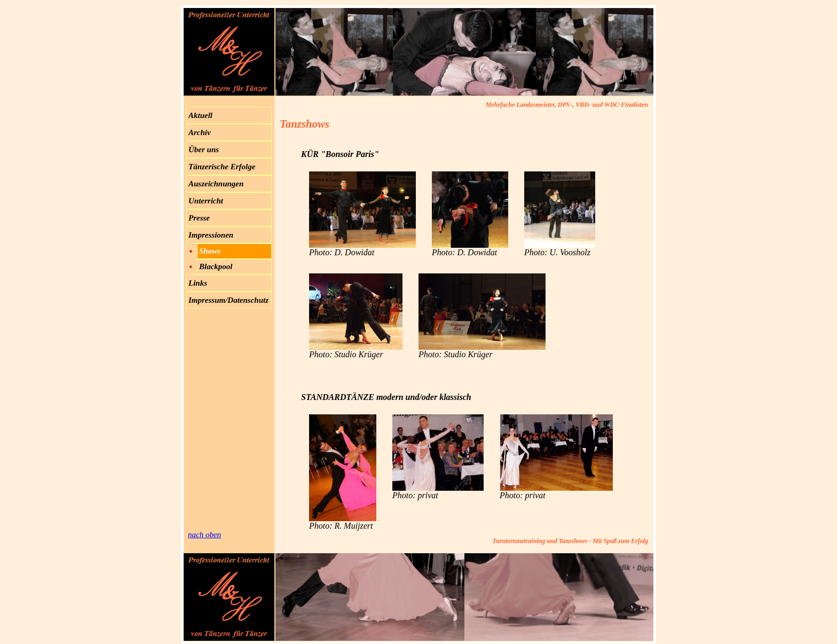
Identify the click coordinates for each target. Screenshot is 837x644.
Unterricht (206, 201)
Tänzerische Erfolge (222, 167)
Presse (199, 218)
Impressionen (211, 235)
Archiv (200, 132)
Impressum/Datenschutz (228, 300)
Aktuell (200, 115)
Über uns (204, 150)
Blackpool (216, 266)
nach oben (204, 535)
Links (198, 283)
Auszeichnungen (216, 184)
